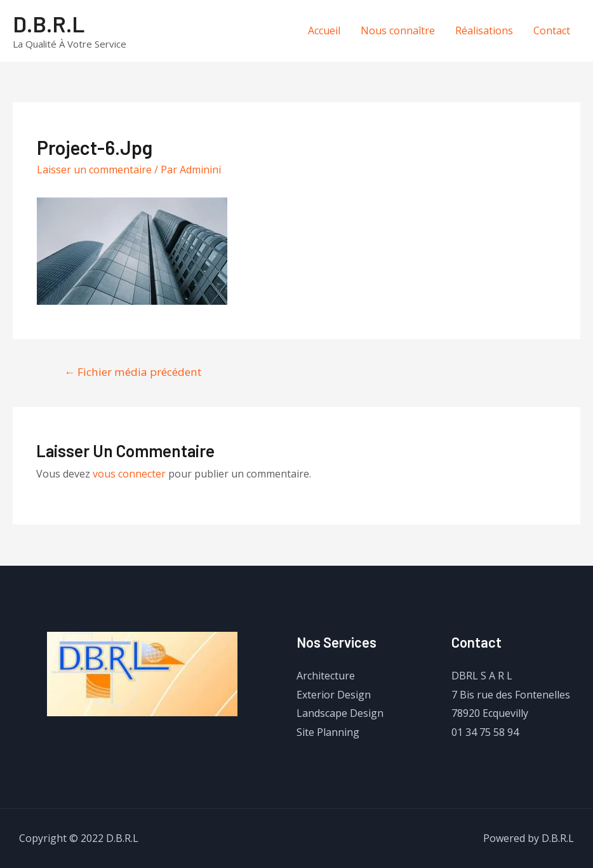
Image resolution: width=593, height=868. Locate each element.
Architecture (326, 676)
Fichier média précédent (133, 372)
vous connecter (129, 474)
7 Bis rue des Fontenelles (511, 695)
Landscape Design (340, 713)
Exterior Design (334, 695)
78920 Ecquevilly (490, 713)
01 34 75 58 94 (485, 732)
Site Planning (328, 732)
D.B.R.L (49, 23)
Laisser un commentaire (94, 170)
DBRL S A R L (482, 676)
